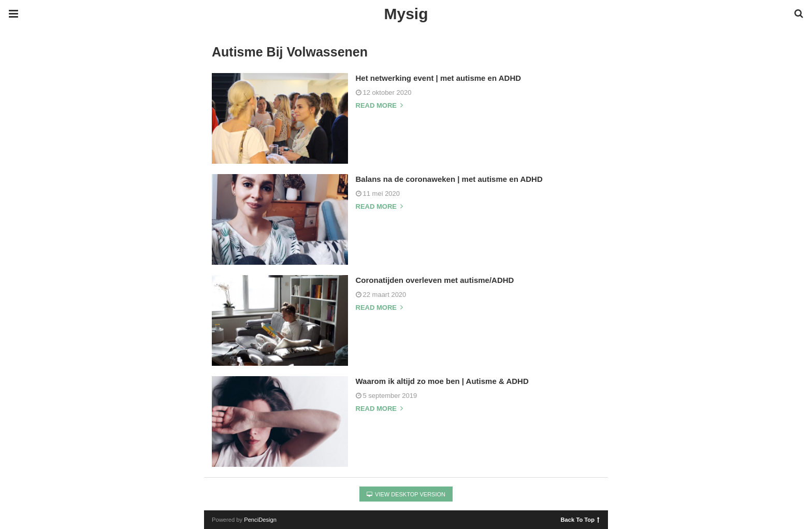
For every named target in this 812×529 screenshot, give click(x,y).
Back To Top (580, 519)
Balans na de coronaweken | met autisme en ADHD (449, 179)
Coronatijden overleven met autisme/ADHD (435, 280)
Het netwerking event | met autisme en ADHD (439, 78)
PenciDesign (260, 520)
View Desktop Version (406, 494)
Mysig (406, 14)
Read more (379, 106)
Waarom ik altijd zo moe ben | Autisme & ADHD (442, 381)
